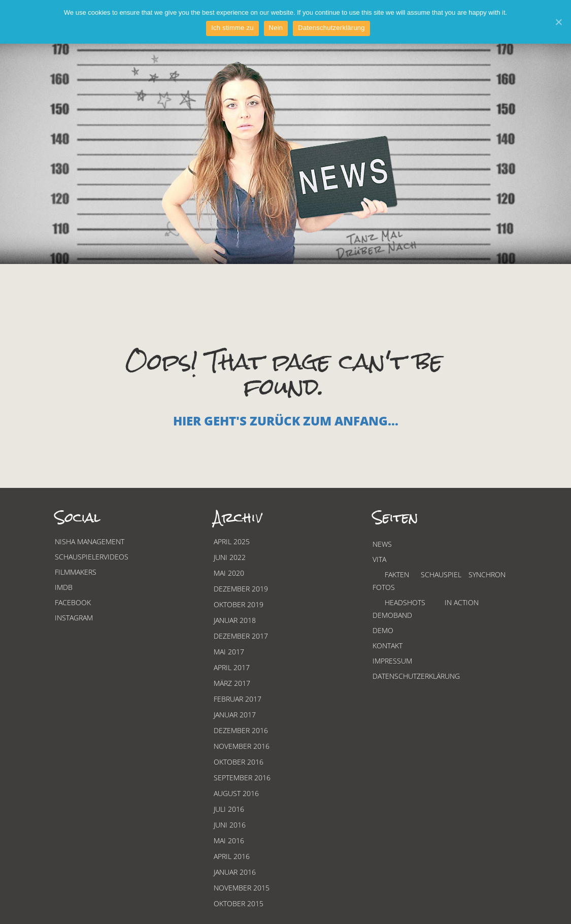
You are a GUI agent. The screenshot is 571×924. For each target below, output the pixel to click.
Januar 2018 (235, 620)
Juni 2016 (230, 825)
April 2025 (232, 541)
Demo (383, 630)
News (382, 544)
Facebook (73, 602)
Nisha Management (90, 541)
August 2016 (236, 793)
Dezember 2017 (241, 636)
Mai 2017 (229, 652)
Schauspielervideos (92, 557)
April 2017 (232, 667)
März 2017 (232, 683)
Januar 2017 (235, 715)
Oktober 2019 (239, 604)
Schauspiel (441, 574)
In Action (462, 602)
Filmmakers (76, 572)
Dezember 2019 (241, 589)
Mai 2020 (229, 573)
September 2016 (242, 778)
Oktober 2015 (239, 903)
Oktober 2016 (239, 762)
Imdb (64, 587)
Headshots (405, 602)
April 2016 (232, 856)
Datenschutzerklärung (416, 676)
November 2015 (242, 888)
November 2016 (242, 746)
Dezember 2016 (241, 730)
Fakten (397, 574)
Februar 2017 (238, 699)
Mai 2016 (229, 840)
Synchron (487, 574)
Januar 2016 (235, 872)
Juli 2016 (229, 809)
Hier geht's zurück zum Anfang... (286, 421)
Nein (276, 28)
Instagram (74, 618)
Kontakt (388, 646)
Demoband (392, 615)
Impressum (392, 661)
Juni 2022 (230, 557)
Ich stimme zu (232, 28)
